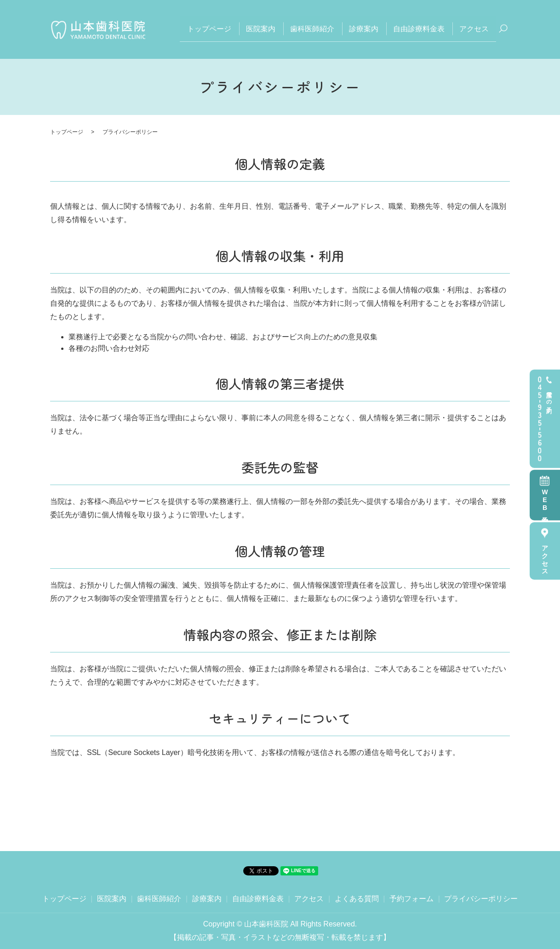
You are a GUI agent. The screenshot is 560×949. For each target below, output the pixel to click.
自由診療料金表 (419, 29)
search (503, 29)
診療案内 (364, 29)
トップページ (209, 29)
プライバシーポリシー (481, 899)
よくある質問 (357, 899)
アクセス (545, 557)
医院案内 (261, 29)
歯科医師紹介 (312, 29)
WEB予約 (545, 501)
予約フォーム (411, 899)
